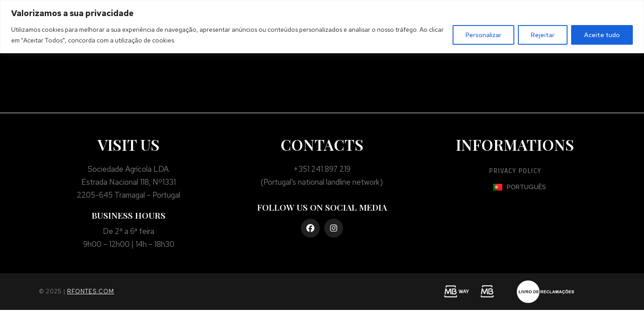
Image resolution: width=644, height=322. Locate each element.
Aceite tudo (602, 35)
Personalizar (483, 35)
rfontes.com (91, 291)
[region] (322, 27)
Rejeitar (543, 35)
